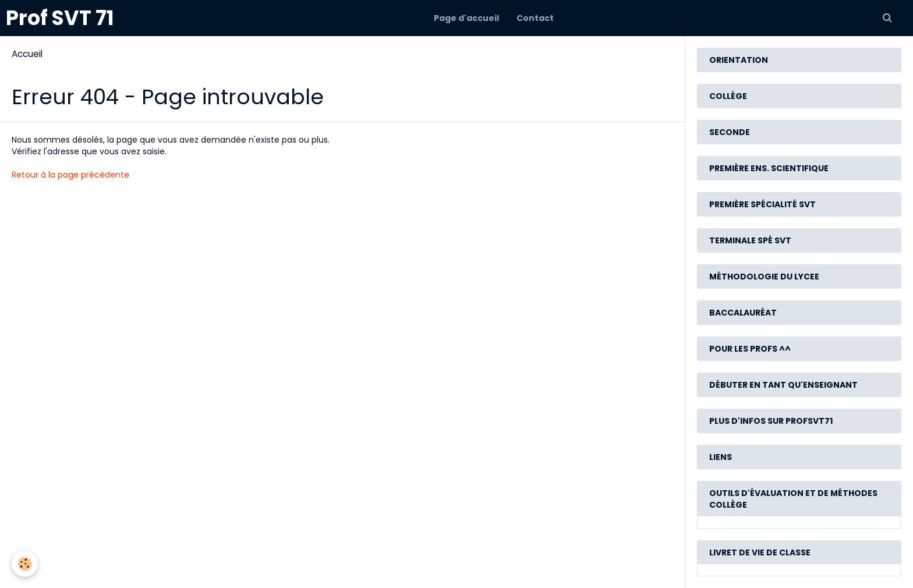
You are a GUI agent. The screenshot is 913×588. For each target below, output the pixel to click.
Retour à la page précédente (70, 175)
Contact (535, 18)
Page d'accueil (466, 18)
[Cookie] (25, 564)
